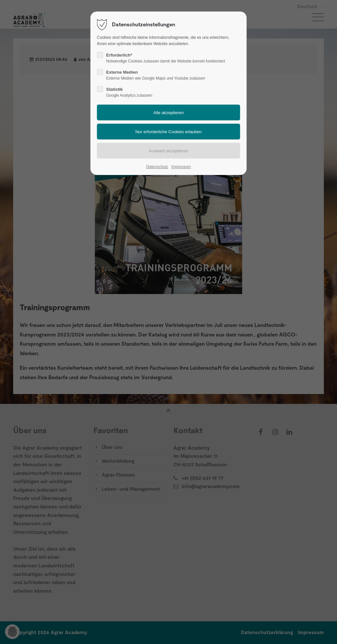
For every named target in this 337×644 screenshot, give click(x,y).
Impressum (181, 167)
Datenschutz (157, 167)
